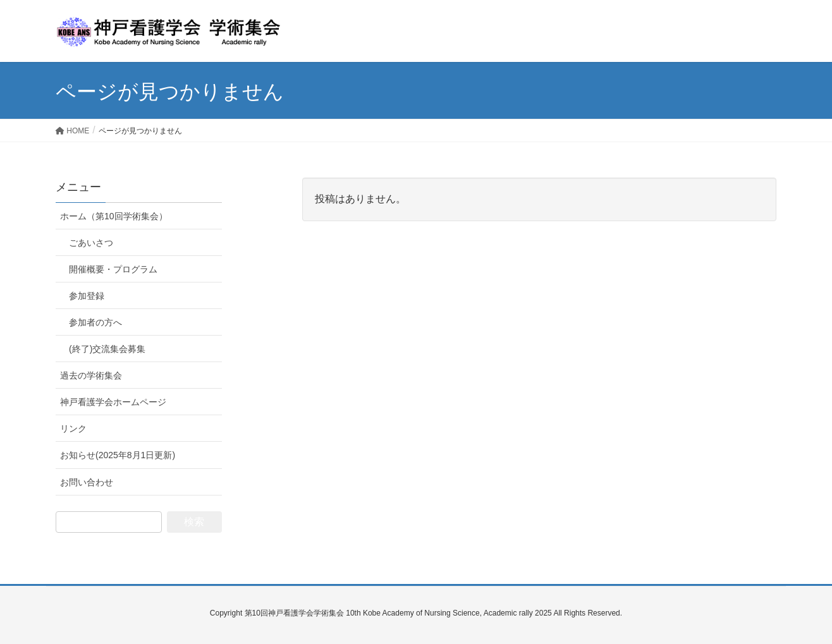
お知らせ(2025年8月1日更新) (118, 455)
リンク (73, 428)
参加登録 (87, 296)
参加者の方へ (95, 322)
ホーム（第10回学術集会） (114, 216)
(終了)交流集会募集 (107, 349)
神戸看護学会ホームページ (113, 402)
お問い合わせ (87, 482)
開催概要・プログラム (113, 269)
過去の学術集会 (91, 375)
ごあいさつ (91, 243)
